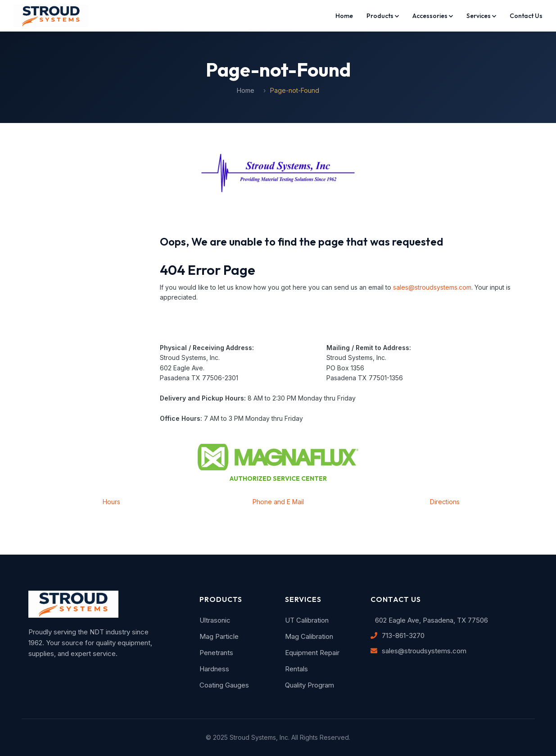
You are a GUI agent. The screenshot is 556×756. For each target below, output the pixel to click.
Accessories (433, 16)
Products (383, 16)
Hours (111, 502)
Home (344, 16)
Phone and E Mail (278, 502)
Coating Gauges (224, 685)
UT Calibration (307, 620)
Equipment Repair (312, 653)
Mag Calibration (309, 636)
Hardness (214, 669)
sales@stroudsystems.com (432, 287)
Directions (445, 502)
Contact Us (526, 16)
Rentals (296, 669)
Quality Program (310, 685)
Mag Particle (219, 636)
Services (481, 16)
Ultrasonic (215, 620)
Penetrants (216, 653)
